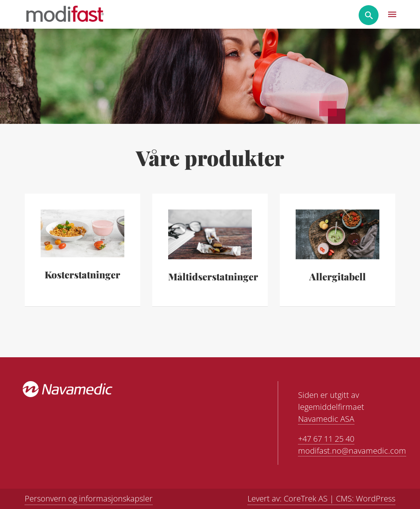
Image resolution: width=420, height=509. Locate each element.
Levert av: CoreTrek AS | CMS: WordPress (321, 498)
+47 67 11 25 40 (326, 439)
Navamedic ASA (326, 419)
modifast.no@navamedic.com (352, 451)
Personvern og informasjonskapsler (89, 498)
